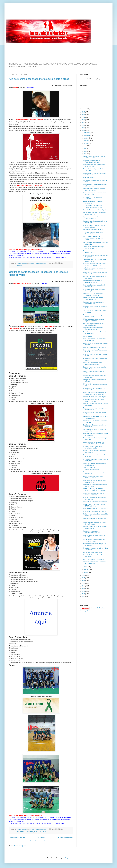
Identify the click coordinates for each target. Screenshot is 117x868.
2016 (84, 581)
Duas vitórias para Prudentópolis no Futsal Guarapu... (94, 536)
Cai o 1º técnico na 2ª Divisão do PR (94, 559)
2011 (84, 594)
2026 (84, 112)
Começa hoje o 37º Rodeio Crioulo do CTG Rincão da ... (95, 505)
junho (85, 149)
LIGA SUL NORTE (28, 832)
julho (85, 146)
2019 (84, 131)
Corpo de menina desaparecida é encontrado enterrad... (93, 328)
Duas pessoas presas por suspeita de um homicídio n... (95, 194)
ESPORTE (20, 832)
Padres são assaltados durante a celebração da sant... (93, 299)
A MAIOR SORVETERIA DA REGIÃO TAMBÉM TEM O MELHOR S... (94, 393)
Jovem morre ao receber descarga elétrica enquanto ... (94, 247)
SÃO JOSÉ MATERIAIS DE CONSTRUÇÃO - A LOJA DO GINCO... (93, 238)
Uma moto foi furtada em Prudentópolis (95, 502)
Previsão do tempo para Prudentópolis (95, 210)
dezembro (87, 133)
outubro (86, 138)
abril (85, 154)
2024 (84, 117)
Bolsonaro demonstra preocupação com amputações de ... (95, 409)
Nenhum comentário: (41, 263)
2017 (84, 578)
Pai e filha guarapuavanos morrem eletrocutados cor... (94, 324)
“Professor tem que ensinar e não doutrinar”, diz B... (93, 233)
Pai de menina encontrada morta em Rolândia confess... (94, 252)
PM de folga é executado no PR (93, 552)
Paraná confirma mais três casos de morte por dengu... (94, 165)
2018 (84, 575)
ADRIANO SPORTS (89, 178)
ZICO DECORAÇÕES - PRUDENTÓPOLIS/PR (91, 468)
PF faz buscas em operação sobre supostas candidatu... (94, 320)
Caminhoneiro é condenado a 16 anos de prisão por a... (95, 523)
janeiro (86, 572)
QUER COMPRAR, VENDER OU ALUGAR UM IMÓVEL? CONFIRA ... (95, 490)
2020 (84, 128)
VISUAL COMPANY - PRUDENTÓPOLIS (96, 509)
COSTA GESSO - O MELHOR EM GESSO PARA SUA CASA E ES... (94, 443)
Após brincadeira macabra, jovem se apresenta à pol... (94, 226)
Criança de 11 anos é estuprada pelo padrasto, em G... (94, 286)
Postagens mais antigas (65, 837)
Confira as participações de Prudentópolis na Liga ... (91, 161)
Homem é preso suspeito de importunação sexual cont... (92, 532)
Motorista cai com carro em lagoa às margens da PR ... (94, 316)
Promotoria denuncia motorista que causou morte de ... (94, 400)
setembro (87, 141)
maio (85, 151)
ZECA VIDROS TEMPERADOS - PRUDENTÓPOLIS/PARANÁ (93, 207)
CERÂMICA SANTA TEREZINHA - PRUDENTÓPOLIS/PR (93, 294)
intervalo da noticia (22, 263)
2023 (84, 120)
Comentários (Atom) (20, 846)
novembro (87, 135)
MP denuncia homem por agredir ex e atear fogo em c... (95, 213)
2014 (84, 586)
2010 (84, 596)
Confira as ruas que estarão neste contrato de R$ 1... (93, 303)
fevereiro (86, 569)
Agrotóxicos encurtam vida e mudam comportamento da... (94, 218)
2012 (84, 591)
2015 (84, 583)
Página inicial (41, 837)
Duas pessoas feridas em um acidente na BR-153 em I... (95, 340)
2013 (84, 589)
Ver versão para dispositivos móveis (41, 841)
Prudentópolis (38, 832)
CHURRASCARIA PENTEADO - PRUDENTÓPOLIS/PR (93, 364)
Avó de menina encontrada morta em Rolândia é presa (39, 79)
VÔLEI (44, 832)
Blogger (67, 858)
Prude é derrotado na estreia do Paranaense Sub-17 (93, 282)
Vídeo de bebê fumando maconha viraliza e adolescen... (93, 494)
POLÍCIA (19, 266)
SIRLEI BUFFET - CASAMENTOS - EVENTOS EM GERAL (94, 540)
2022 (84, 123)
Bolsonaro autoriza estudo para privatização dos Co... (93, 447)
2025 (84, 115)
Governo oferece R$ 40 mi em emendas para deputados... (95, 528)
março (86, 567)
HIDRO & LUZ (88, 336)
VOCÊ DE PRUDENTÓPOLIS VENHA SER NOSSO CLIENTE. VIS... (95, 265)
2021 (84, 125)
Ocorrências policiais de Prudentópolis (95, 347)
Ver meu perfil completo (87, 611)
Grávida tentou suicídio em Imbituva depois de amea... (94, 190)
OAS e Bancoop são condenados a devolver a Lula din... (94, 477)
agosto (86, 143)
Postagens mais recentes (17, 837)
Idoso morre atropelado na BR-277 (94, 230)
